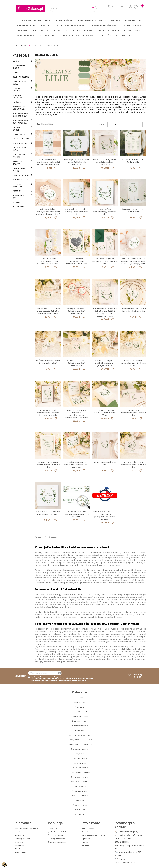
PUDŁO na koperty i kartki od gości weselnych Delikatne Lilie (105, 162)
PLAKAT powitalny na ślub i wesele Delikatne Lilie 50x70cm (76, 162)
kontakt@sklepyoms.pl (125, 862)
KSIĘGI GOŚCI (23, 30)
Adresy (86, 842)
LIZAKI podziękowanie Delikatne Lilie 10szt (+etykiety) (76, 311)
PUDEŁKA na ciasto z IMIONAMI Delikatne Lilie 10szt (105, 413)
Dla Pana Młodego (26, 25)
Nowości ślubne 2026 (58, 842)
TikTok (143, 677)
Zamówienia (88, 832)
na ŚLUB (48, 20)
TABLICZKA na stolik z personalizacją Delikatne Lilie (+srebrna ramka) (48, 413)
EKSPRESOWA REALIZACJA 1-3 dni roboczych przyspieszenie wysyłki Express (105, 515)
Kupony (86, 845)
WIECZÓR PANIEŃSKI (85, 35)
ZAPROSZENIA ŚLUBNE (64, 20)
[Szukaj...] (73, 9)
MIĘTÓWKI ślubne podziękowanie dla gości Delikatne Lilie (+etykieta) (48, 212)
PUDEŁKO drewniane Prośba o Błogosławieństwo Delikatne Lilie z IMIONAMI (76, 414)
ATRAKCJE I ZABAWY (133, 30)
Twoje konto (91, 823)
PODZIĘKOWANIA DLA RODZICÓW (69, 25)
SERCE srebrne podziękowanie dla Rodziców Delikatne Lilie (76, 261)
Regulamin (21, 835)
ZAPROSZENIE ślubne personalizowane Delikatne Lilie (105, 261)
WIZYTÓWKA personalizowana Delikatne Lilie (133, 413)
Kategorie (21, 56)
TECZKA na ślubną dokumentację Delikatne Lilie (105, 212)
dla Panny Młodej (134, 20)
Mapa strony (21, 852)
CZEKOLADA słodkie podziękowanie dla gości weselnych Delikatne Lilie (48, 162)
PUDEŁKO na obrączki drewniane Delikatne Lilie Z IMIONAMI (76, 465)
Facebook (132, 677)
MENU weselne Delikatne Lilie (105, 463)
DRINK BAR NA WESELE (26, 35)
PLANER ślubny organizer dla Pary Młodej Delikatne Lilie (76, 212)
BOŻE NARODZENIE (21, 77)
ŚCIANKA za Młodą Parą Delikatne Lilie (133, 210)
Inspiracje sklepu (56, 835)
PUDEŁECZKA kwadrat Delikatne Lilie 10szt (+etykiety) (76, 363)
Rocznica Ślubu (65, 35)
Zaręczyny (45, 25)
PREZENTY (101, 35)
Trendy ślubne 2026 (57, 839)
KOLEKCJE (104, 20)
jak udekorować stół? (58, 832)
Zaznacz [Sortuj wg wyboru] (125, 124)
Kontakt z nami (22, 849)
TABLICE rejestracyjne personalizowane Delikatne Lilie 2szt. (77, 514)
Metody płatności (23, 839)
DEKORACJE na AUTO (82, 30)
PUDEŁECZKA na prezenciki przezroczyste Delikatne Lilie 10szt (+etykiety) (48, 311)
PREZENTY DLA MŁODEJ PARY (29, 20)
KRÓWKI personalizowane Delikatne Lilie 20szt (48, 362)
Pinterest (137, 677)
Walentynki (117, 20)
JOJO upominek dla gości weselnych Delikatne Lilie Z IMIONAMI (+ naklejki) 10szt (133, 261)
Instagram (140, 677)
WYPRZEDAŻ (18, 202)
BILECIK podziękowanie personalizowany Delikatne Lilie (133, 465)
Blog (131, 35)
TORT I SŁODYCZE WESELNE (108, 30)
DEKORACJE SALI (61, 30)
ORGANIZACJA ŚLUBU (86, 20)
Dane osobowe (89, 828)
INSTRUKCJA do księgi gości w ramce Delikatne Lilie (48, 465)
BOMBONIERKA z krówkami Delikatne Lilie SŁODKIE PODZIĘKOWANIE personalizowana (105, 312)
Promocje (20, 845)
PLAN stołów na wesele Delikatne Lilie (133, 161)
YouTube (135, 677)
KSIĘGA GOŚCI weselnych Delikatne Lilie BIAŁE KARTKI (48, 513)
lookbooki (54, 828)
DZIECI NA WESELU (47, 35)
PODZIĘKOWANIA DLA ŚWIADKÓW (104, 25)
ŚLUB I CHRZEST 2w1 (117, 35)
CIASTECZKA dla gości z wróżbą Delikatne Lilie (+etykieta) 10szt (105, 363)
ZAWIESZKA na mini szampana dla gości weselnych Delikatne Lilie (48, 261)
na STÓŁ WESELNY (41, 30)
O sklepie (20, 842)
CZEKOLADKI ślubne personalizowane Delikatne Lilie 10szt (133, 363)
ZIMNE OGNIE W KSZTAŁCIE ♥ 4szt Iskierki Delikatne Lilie (133, 310)
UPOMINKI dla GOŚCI (133, 25)
